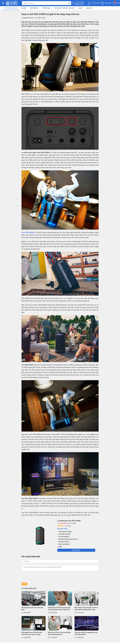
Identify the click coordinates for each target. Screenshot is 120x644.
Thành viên (106, 3)
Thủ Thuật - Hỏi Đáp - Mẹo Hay (64, 8)
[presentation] (36, 577)
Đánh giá (89, 8)
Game (80, 8)
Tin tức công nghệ (11, 8)
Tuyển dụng (46, 8)
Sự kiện (24, 8)
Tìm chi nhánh (94, 3)
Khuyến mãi (34, 8)
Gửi (24, 584)
